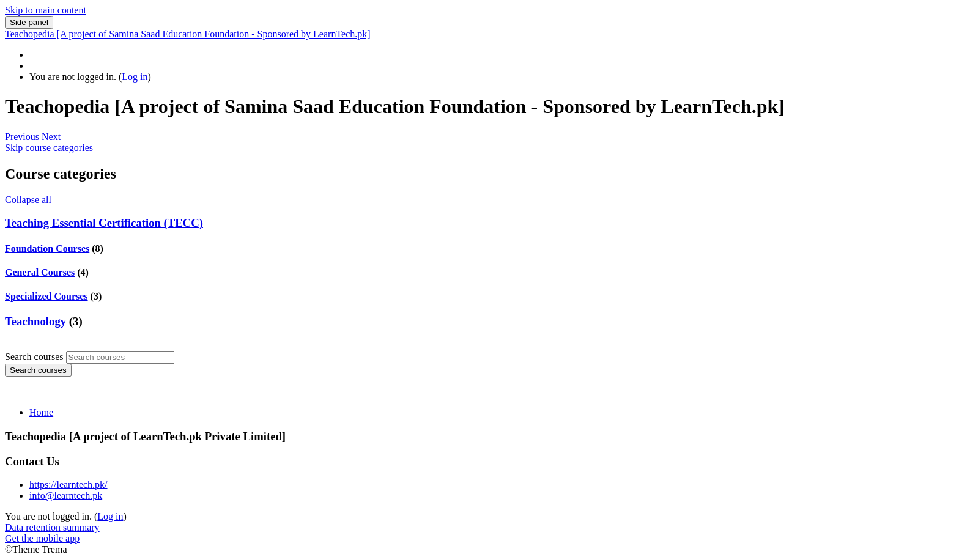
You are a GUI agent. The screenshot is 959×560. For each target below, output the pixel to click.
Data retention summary (52, 527)
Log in (135, 77)
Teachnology (35, 321)
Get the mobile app (42, 538)
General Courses (40, 272)
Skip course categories (49, 148)
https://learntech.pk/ (68, 484)
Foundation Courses (47, 249)
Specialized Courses (46, 296)
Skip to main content (46, 10)
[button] (23, 137)
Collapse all (28, 200)
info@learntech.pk (66, 496)
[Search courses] (120, 357)
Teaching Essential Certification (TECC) (104, 223)
